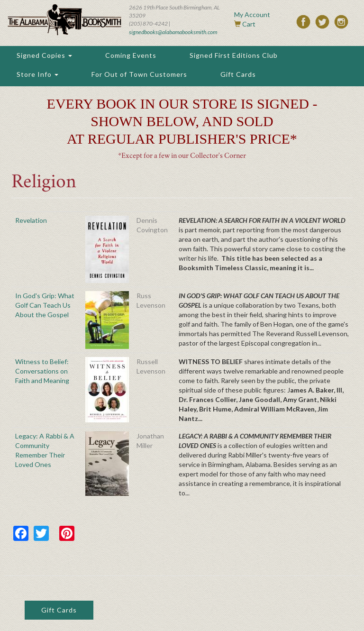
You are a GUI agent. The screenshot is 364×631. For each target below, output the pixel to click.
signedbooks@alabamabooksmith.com (173, 32)
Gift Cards (238, 74)
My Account (252, 14)
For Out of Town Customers (139, 74)
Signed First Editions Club (234, 55)
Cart (249, 24)
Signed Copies (44, 55)
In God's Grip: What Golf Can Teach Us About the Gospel (45, 305)
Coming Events (131, 55)
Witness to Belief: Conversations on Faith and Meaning (42, 371)
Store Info (37, 74)
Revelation (31, 220)
